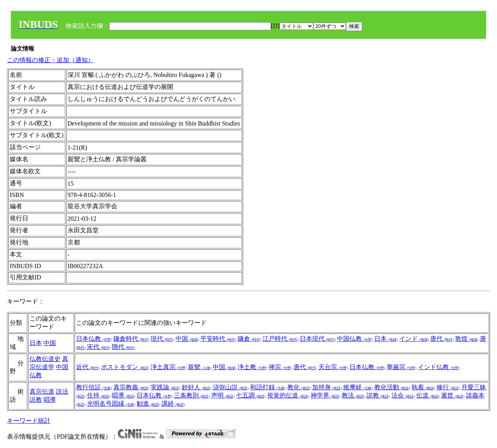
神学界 (325, 395)
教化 (299, 387)
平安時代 (218, 339)
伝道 (428, 395)
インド (414, 339)
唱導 (50, 400)
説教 (36, 400)
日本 (36, 343)
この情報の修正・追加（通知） (50, 60)
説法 (62, 391)
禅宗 (280, 367)
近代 (88, 367)
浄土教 (252, 367)
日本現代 (318, 339)
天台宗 (333, 367)
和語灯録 (268, 387)
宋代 (99, 347)
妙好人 (196, 387)
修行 (448, 387)
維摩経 (358, 387)
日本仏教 (94, 339)
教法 (353, 395)
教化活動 (392, 387)
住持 (99, 395)
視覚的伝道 (288, 395)
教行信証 (94, 387)
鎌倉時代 (131, 339)
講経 (173, 404)
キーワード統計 (29, 421)
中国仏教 (355, 339)
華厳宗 (401, 367)
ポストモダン (125, 367)
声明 (223, 395)
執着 (423, 387)
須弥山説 (231, 387)
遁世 (453, 395)
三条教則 (192, 395)
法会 (403, 395)
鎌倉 (249, 339)
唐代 (442, 339)
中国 (50, 343)
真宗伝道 (42, 391)
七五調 (251, 395)
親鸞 (200, 367)
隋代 (123, 347)
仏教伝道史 (45, 359)
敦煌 (467, 339)
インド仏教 (439, 367)
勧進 (148, 404)
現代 (162, 339)
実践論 (165, 387)
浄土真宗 (169, 367)
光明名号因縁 (111, 404)
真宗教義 (131, 387)
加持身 (327, 387)
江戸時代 (280, 339)
